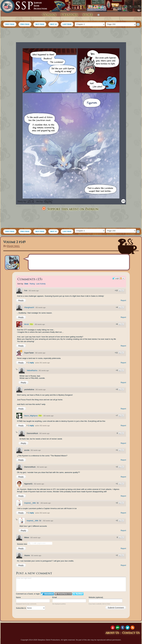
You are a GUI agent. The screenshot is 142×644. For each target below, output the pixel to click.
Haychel (13, 246)
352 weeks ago (34, 291)
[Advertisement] (71, 35)
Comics (49, 15)
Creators (69, 15)
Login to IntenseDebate (47, 594)
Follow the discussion (122, 278)
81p (31, 324)
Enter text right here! (71, 584)
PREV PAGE (25, 24)
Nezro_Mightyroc (31, 416)
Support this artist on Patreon (70, 209)
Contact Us (131, 633)
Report (123, 300)
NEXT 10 (53, 24)
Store (88, 15)
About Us (112, 633)
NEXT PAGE (40, 24)
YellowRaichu (32, 370)
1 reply (31, 363)
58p (40, 416)
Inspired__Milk (30, 503)
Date (26, 284)
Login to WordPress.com (63, 594)
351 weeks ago (44, 371)
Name (18, 597)
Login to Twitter (78, 594)
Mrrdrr (27, 324)
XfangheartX (29, 307)
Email (55, 597)
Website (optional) (96, 597)
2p (38, 503)
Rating (32, 284)
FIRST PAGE (10, 24)
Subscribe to (31, 608)
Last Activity (41, 284)
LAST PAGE (67, 24)
